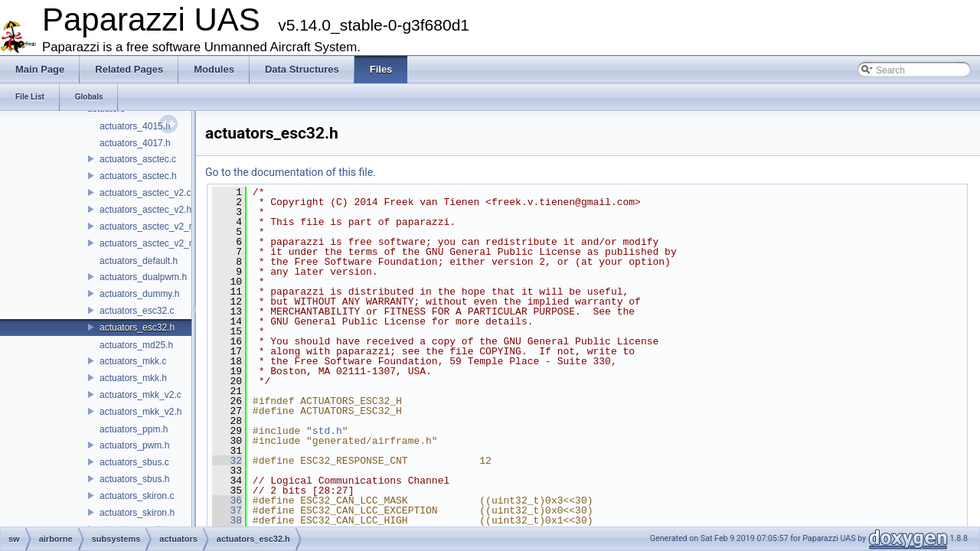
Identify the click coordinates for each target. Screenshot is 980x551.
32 (227, 461)
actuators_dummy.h (140, 294)
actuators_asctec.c (138, 159)
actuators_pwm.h (134, 445)
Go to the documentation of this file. (291, 172)
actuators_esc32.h (137, 328)
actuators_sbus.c (134, 462)
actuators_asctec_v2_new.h (156, 243)
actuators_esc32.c (137, 311)
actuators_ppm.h (134, 429)
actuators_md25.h (136, 345)
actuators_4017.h (135, 143)
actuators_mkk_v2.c (140, 395)
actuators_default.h (139, 261)
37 (227, 510)
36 (227, 500)
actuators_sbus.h (134, 479)
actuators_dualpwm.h (143, 277)
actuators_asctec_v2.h (145, 210)
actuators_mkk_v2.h (140, 412)
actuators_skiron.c (137, 496)
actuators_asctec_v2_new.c (156, 227)
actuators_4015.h (135, 126)
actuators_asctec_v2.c (145, 193)
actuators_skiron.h (137, 513)
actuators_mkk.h (133, 378)
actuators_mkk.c (133, 361)
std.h (327, 431)
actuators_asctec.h (138, 176)
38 (227, 520)
